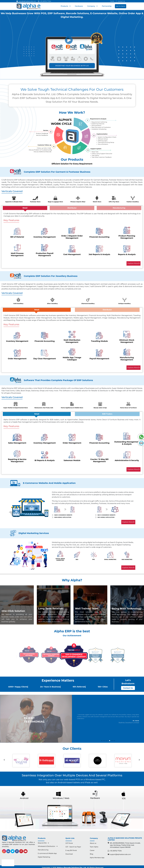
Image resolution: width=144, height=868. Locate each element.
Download (69, 854)
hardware (79, 6)
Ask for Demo (121, 6)
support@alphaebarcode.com (119, 854)
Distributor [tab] (72, 208)
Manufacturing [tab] (119, 208)
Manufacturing (43, 849)
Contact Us (121, 1)
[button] (102, 740)
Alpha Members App (97, 857)
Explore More (133, 263)
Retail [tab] (25, 208)
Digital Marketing (44, 857)
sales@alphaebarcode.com (26, 1)
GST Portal (69, 843)
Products (65, 6)
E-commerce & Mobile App (47, 853)
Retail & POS (42, 843)
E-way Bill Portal (71, 850)
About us (93, 843)
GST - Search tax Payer (73, 846)
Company (91, 6)
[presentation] (4, 760)
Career (112, 1)
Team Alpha (94, 846)
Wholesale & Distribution (47, 846)
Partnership (107, 6)
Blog (92, 854)
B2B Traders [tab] (107, 414)
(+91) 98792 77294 (45, 1)
